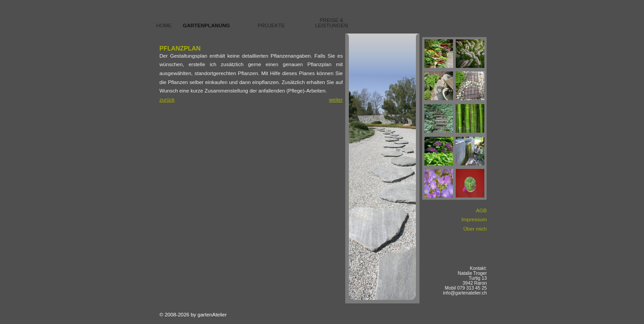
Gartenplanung (207, 25)
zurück (167, 100)
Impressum (474, 219)
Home (164, 25)
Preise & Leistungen (331, 23)
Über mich (475, 229)
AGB (481, 210)
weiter (336, 100)
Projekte (271, 25)
